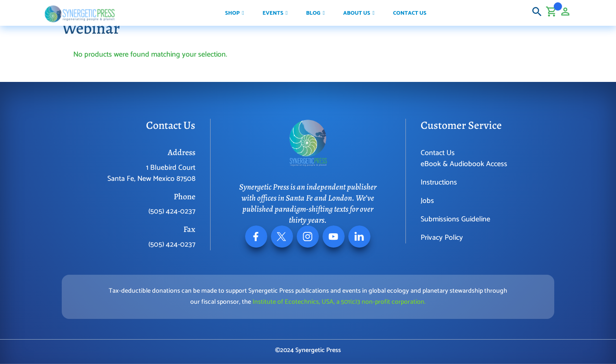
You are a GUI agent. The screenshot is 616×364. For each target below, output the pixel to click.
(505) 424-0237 (172, 211)
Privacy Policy (442, 238)
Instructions (439, 182)
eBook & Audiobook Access (464, 164)
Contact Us (438, 153)
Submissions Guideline (455, 219)
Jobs (427, 201)
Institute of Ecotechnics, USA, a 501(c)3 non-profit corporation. (339, 302)
